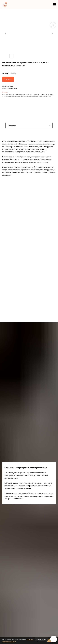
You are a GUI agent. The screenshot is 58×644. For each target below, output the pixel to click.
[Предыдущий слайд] (6, 33)
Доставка (5, 92)
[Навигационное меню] (54, 4)
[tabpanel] (29, 164)
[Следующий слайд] (52, 33)
